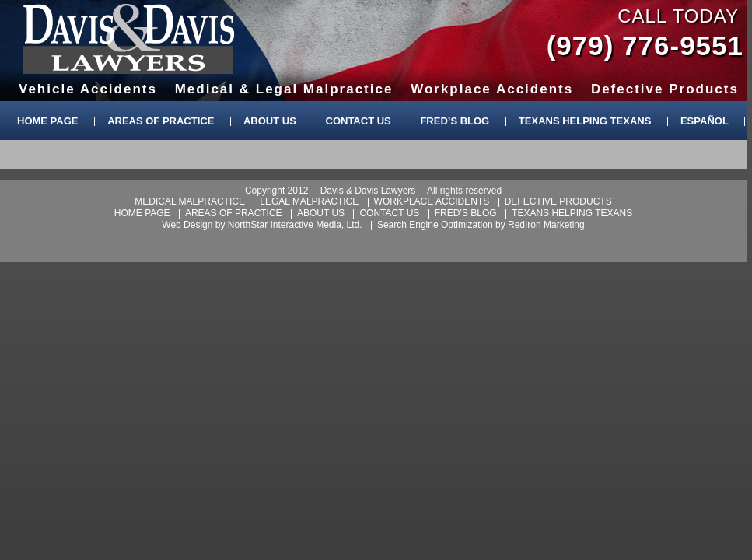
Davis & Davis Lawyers (129, 39)
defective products (558, 201)
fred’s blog (466, 213)
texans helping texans (572, 213)
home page (142, 213)
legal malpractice (309, 201)
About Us (270, 121)
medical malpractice (190, 201)
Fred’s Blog (455, 121)
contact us (389, 213)
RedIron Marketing (546, 225)
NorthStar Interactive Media (285, 225)
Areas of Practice (161, 121)
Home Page (48, 121)
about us (321, 213)
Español (705, 121)
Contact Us (359, 121)
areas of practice (234, 213)
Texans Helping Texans (585, 121)
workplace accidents (432, 201)
